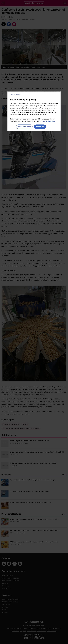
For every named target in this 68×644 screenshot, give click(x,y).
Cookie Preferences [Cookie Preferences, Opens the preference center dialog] (24, 127)
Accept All (40, 127)
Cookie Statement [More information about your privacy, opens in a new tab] (49, 121)
